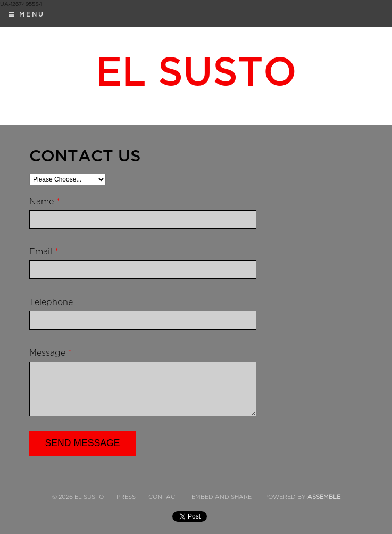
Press (126, 497)
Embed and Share (222, 497)
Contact (164, 497)
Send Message (83, 443)
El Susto (196, 72)
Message (51, 353)
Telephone (51, 302)
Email (44, 252)
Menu (27, 14)
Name (45, 202)
